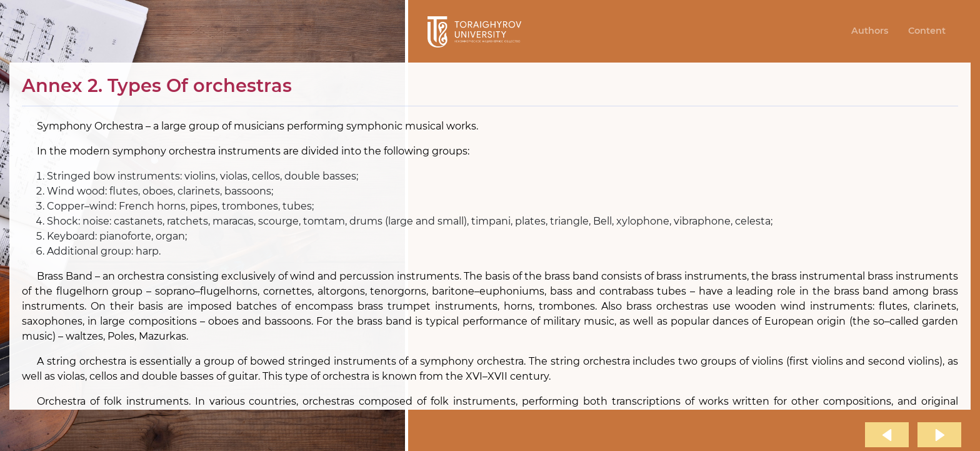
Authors (870, 31)
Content (927, 31)
